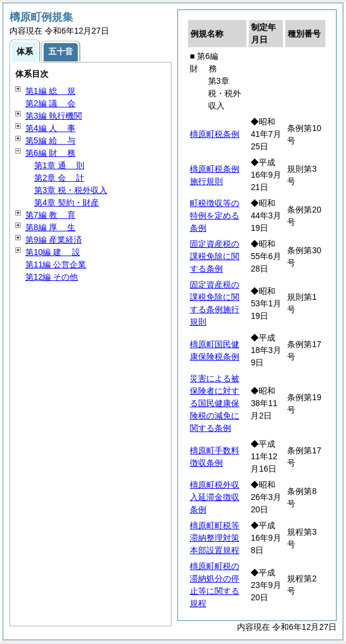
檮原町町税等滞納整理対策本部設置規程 (215, 538)
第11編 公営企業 (56, 264)
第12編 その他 (52, 277)
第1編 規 (50, 91)
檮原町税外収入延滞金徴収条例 (215, 497)
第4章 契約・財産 (67, 202)
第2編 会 (50, 103)
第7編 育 (50, 215)
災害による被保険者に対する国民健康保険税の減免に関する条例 (215, 403)
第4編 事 (50, 128)
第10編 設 (53, 252)
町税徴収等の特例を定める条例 (215, 215)
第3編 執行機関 (54, 116)
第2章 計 (59, 178)
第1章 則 (59, 165)
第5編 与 (50, 140)
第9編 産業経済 (54, 240)
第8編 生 (50, 227)
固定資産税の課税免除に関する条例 (215, 256)
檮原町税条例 (215, 134)
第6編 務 (50, 153)
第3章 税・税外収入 (71, 190)
